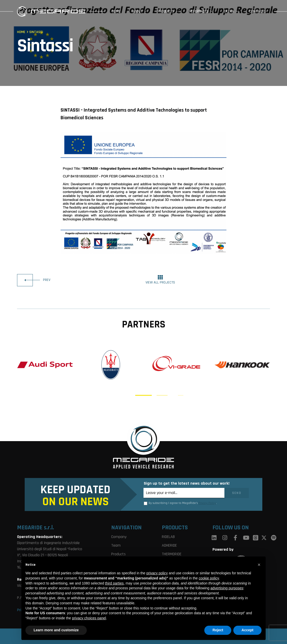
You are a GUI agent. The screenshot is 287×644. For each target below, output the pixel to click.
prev (34, 280)
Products (166, 11)
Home (116, 11)
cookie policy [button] (209, 578)
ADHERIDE (169, 545)
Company (119, 537)
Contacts (258, 11)
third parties (114, 583)
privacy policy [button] (157, 573)
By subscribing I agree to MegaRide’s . (183, 503)
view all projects (160, 280)
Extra (229, 11)
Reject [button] (218, 630)
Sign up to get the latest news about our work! (187, 483)
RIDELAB (168, 537)
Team (116, 545)
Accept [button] (247, 630)
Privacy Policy (207, 503)
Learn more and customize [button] (56, 630)
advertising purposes (227, 588)
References (199, 11)
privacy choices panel (89, 618)
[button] (259, 565)
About (137, 11)
